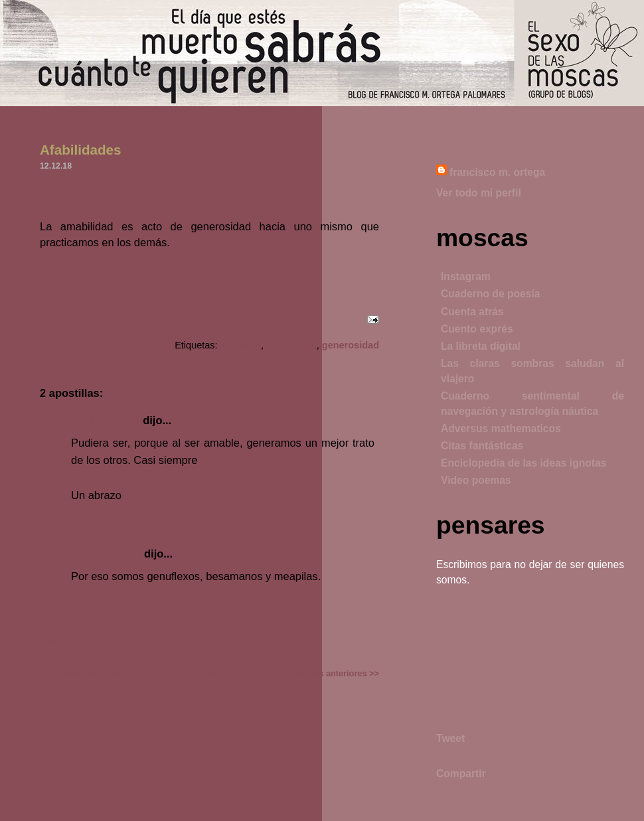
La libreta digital (481, 346)
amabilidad (291, 345)
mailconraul (110, 554)
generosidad (351, 345)
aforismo (241, 345)
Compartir (461, 774)
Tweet (450, 738)
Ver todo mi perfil (479, 193)
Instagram (466, 276)
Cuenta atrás (472, 312)
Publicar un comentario (87, 640)
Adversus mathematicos (501, 428)
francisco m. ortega (497, 172)
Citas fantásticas (482, 446)
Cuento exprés (477, 329)
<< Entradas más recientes (87, 673)
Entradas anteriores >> (333, 673)
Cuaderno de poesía (491, 294)
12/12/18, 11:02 (105, 603)
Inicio (214, 674)
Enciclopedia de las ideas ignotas (523, 463)
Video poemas (476, 480)
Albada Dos (110, 420)
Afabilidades (80, 150)
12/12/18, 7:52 (102, 522)
